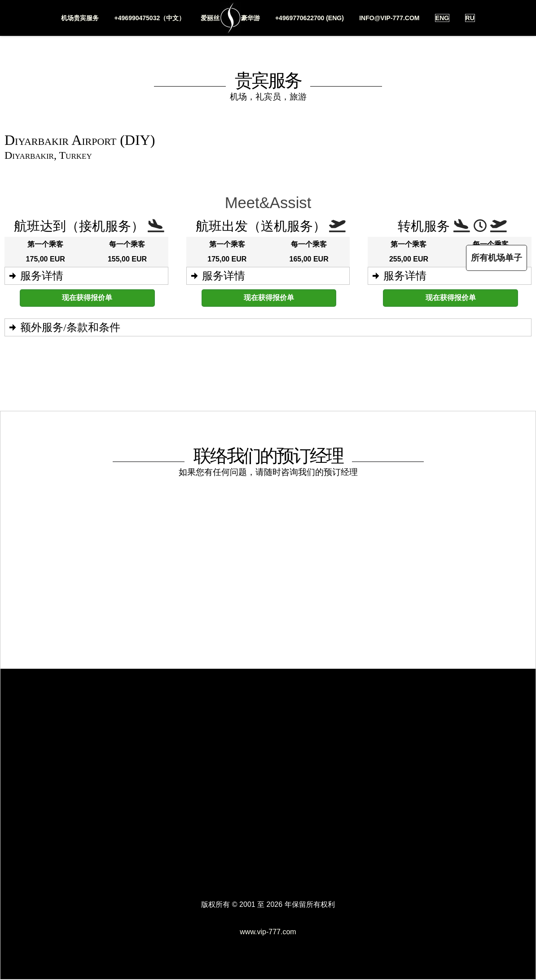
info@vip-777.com (389, 18)
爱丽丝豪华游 (230, 18)
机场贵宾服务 (80, 18)
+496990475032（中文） (149, 18)
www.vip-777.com (268, 932)
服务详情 (42, 276)
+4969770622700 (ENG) (310, 18)
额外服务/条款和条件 (70, 327)
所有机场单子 (496, 258)
